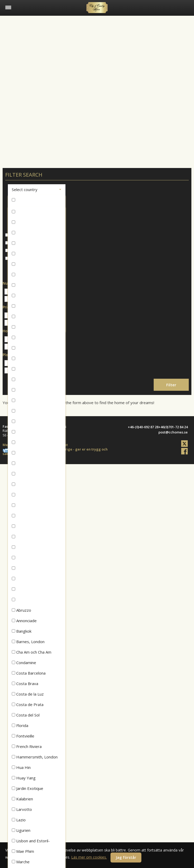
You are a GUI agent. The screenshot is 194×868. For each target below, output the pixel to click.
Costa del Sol (26, 715)
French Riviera (27, 746)
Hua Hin (21, 767)
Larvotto (22, 809)
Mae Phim (23, 851)
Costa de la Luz (28, 694)
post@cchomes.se (173, 432)
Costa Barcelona (29, 673)
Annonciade (24, 621)
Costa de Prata (28, 704)
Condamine (24, 663)
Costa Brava (25, 683)
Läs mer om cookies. (89, 857)
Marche (21, 862)
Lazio (19, 820)
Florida (20, 725)
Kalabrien (22, 799)
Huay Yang (24, 778)
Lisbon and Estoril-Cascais (31, 842)
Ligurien (21, 830)
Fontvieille (23, 736)
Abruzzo (21, 610)
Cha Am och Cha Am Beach (32, 653)
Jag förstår (126, 857)
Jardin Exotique (27, 788)
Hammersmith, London (35, 757)
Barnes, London (28, 642)
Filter (171, 385)
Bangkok (22, 631)
